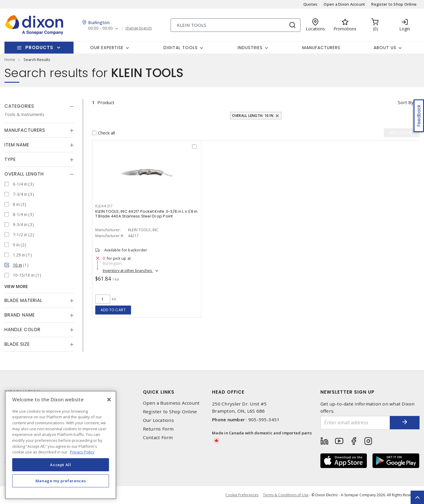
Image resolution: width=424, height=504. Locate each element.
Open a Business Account (171, 403)
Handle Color (22, 330)
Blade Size (17, 344)
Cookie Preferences (242, 495)
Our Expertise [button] (107, 48)
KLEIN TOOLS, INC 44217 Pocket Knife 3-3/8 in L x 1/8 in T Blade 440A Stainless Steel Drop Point (146, 214)
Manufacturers (321, 48)
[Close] (109, 400)
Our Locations (158, 420)
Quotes (311, 4)
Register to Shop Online (394, 4)
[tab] (39, 106)
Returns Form (158, 429)
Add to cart (113, 310)
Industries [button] (250, 48)
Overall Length (24, 174)
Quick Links (159, 392)
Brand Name (20, 315)
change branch (139, 28)
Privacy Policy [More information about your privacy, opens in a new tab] (82, 452)
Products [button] (39, 47)
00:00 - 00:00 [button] (100, 28)
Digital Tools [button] (181, 48)
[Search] (236, 25)
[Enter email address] (355, 423)
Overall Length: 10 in (253, 116)
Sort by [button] (406, 102)
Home (10, 60)
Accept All (61, 465)
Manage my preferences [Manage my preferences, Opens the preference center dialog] (61, 481)
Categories (19, 106)
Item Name (17, 145)
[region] (61, 445)
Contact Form (158, 438)
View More (16, 286)
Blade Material (23, 300)
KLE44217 (104, 206)
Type (10, 159)
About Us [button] (385, 48)
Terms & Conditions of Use (286, 495)
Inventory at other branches (128, 270)
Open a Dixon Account (344, 4)
